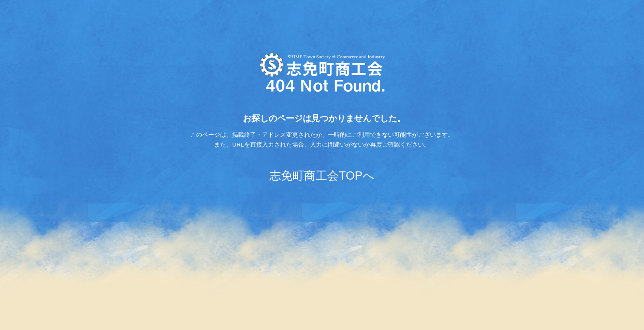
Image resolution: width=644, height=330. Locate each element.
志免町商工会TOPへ (322, 175)
